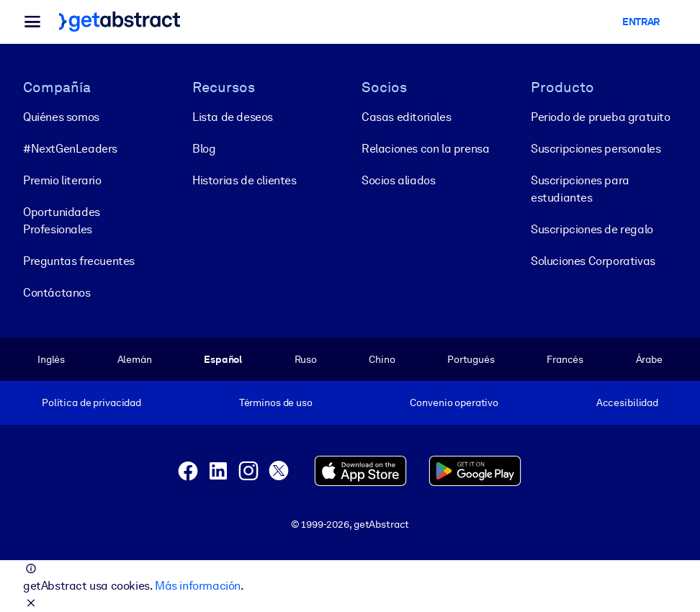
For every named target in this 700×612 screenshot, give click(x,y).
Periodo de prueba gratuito (601, 117)
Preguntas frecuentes (79, 261)
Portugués (471, 359)
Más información (198, 586)
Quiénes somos (61, 117)
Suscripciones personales (596, 149)
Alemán (135, 359)
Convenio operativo (454, 402)
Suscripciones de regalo (592, 229)
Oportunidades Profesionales (62, 221)
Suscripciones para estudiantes (580, 189)
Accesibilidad (627, 402)
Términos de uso (276, 402)
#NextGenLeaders (70, 149)
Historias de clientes (244, 180)
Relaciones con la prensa (425, 149)
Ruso (306, 359)
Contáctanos (57, 293)
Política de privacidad (91, 402)
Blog (204, 149)
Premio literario (62, 180)
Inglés (51, 359)
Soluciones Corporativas (593, 261)
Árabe (649, 359)
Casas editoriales (406, 117)
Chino (382, 359)
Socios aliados (398, 180)
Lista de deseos (233, 117)
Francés (565, 359)
